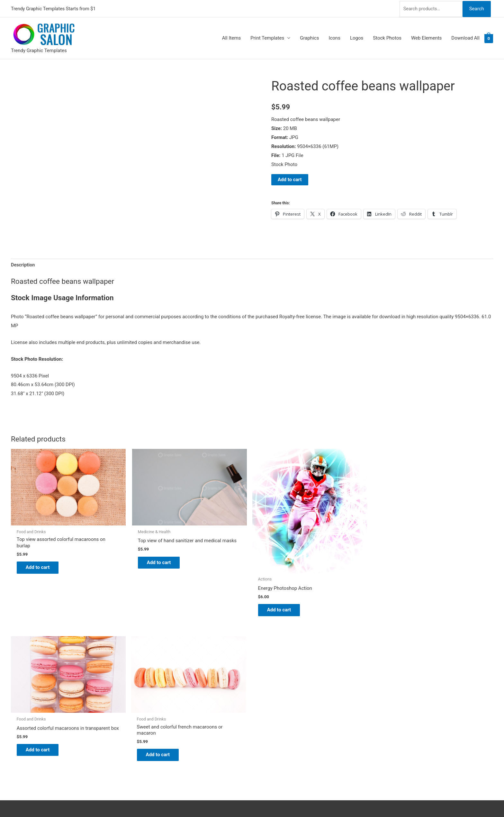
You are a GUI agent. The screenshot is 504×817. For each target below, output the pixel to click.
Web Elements (426, 37)
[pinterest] (15, 657)
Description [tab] (23, 265)
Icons (334, 37)
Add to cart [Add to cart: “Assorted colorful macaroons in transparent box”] (335, 552)
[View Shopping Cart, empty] (489, 37)
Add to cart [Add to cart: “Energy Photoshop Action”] (237, 585)
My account (271, 693)
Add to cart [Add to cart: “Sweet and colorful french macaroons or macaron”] (432, 552)
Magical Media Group (346, 799)
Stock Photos (387, 37)
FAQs (264, 684)
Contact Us (270, 702)
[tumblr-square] (15, 673)
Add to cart (290, 179)
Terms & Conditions (279, 720)
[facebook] (15, 681)
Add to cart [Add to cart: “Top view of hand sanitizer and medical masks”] (139, 552)
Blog (263, 667)
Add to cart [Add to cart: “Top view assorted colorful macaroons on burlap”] (42, 552)
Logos (357, 37)
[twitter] (15, 665)
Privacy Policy (273, 711)
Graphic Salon (273, 658)
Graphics (309, 37)
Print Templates (267, 37)
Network (285, 799)
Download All (465, 37)
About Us (268, 675)
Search (476, 8)
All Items (232, 37)
